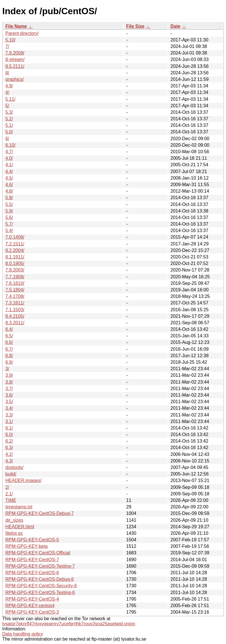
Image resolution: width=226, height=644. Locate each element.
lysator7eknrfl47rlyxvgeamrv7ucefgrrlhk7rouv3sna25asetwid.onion (69, 624)
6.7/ (9, 349)
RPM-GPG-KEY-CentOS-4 (32, 599)
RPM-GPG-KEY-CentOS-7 (32, 560)
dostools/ (14, 467)
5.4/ (9, 231)
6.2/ (9, 441)
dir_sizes (14, 520)
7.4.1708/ (15, 296)
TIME (11, 500)
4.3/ (9, 461)
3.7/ (9, 389)
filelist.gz (14, 533)
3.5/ (9, 402)
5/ (7, 106)
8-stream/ (15, 59)
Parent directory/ (22, 33)
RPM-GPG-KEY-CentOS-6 (32, 573)
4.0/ (9, 158)
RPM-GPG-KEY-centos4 (30, 606)
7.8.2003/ (15, 270)
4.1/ (9, 165)
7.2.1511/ (15, 244)
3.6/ (9, 395)
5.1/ (9, 125)
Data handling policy (23, 634)
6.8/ (9, 356)
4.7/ (9, 152)
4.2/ (9, 454)
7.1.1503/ (15, 310)
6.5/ (9, 336)
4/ (7, 92)
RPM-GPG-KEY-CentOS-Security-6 (41, 586)
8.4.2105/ (15, 316)
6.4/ (9, 329)
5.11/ (10, 99)
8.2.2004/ (15, 250)
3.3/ (9, 415)
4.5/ (9, 178)
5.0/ (9, 132)
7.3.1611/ (15, 303)
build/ (11, 474)
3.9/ (9, 375)
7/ (7, 46)
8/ (7, 73)
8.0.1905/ (15, 263)
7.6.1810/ (15, 283)
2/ (7, 487)
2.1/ (9, 494)
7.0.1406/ (15, 237)
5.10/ (10, 40)
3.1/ (9, 421)
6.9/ (9, 362)
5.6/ (9, 217)
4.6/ (9, 185)
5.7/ (9, 224)
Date (175, 26)
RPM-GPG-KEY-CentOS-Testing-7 (40, 566)
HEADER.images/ (23, 480)
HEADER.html (20, 527)
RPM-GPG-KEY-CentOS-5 (32, 540)
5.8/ (9, 198)
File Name (16, 26)
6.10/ (10, 145)
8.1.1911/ (15, 257)
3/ (7, 369)
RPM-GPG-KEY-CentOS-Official (38, 553)
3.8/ (9, 382)
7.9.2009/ (15, 53)
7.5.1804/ (15, 290)
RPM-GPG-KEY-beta (27, 546)
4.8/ (9, 191)
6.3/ (9, 448)
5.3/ (9, 112)
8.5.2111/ (15, 66)
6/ (7, 139)
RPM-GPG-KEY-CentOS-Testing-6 (40, 593)
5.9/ (9, 211)
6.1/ (9, 428)
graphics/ (15, 79)
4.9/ (9, 86)
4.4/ (9, 171)
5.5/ (9, 204)
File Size (135, 26)
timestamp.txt (19, 507)
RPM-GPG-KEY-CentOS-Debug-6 (40, 579)
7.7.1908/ (15, 277)
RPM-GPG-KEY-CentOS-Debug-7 (40, 513)
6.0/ (9, 434)
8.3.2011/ (15, 323)
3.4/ (9, 408)
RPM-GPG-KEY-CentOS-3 (32, 612)
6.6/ (9, 342)
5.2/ (9, 119)
